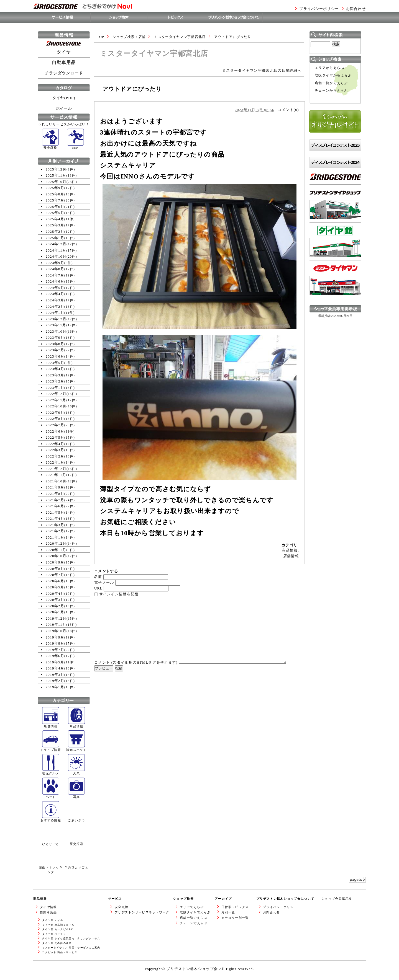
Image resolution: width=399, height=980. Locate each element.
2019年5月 (55, 662)
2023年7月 (55, 350)
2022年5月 (55, 437)
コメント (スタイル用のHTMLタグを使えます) (136, 662)
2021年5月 (55, 512)
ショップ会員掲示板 (337, 899)
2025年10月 (56, 182)
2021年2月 (55, 531)
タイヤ (64, 52)
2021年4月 (55, 519)
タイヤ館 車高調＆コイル (58, 925)
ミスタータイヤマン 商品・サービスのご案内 (71, 948)
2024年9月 (55, 263)
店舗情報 (291, 556)
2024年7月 (55, 275)
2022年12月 (56, 394)
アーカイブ (223, 899)
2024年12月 (56, 244)
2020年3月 (55, 600)
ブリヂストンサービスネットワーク (142, 912)
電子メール (104, 582)
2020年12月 (56, 543)
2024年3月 (55, 300)
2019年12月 (56, 618)
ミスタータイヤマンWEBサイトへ (334, 303)
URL (98, 588)
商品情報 (290, 550)
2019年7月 (55, 650)
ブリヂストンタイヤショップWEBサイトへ (335, 228)
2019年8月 (55, 643)
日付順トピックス (235, 907)
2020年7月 (55, 575)
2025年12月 (56, 169)
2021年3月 (55, 525)
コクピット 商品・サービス (60, 952)
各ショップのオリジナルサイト (335, 138)
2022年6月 (55, 431)
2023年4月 (55, 369)
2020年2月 (55, 606)
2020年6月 (55, 581)
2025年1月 (55, 238)
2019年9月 (55, 637)
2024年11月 (56, 250)
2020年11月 (56, 550)
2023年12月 (56, 319)
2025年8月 (55, 194)
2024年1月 (55, 313)
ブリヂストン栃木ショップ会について (285, 899)
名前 (98, 577)
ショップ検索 (183, 899)
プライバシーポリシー (319, 9)
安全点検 (122, 907)
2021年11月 (56, 475)
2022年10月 (56, 406)
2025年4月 (55, 219)
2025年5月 (55, 213)
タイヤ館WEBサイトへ (330, 263)
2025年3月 (55, 225)
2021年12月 (56, 469)
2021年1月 (55, 537)
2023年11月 (56, 325)
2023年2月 (55, 381)
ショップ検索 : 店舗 (129, 37)
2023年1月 (55, 388)
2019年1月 (55, 687)
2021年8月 (55, 494)
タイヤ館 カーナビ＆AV (57, 929)
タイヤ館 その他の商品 (57, 943)
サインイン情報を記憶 (119, 594)
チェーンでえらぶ (193, 923)
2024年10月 (56, 256)
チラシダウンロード (64, 73)
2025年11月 (56, 175)
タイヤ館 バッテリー (55, 934)
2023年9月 (55, 338)
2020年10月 (56, 556)
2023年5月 (55, 363)
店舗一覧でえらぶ (193, 918)
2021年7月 (55, 500)
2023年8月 (55, 344)
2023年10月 (56, 331)
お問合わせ (356, 9)
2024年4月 (55, 294)
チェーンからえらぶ (331, 91)
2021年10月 (56, 481)
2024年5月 (55, 288)
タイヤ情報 (48, 907)
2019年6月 (55, 656)
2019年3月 (55, 675)
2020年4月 (55, 594)
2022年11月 (56, 400)
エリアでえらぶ (192, 907)
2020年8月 (55, 569)
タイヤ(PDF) (64, 98)
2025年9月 (55, 188)
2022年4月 (55, 444)
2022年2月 (55, 456)
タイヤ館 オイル (53, 920)
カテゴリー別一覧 (235, 918)
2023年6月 (55, 356)
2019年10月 (56, 631)
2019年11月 (56, 625)
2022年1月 (55, 462)
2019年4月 (55, 668)
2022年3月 (55, 450)
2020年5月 (55, 587)
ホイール (64, 108)
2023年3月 (55, 375)
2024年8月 (55, 269)
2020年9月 (55, 562)
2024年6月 (55, 281)
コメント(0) (288, 110)
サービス (115, 899)
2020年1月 (55, 612)
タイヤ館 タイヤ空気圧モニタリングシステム (71, 938)
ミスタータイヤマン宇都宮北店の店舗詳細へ (262, 70)
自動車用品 (64, 63)
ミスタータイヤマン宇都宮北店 (180, 37)
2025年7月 (55, 200)
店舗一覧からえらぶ (331, 83)
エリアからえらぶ (329, 68)
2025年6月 (55, 207)
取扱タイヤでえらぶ (195, 912)
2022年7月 (55, 425)
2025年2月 (55, 232)
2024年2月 (55, 307)
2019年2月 (55, 681)
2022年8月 (55, 419)
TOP (101, 37)
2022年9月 (55, 413)
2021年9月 (55, 487)
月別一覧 (228, 912)
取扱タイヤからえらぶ (333, 75)
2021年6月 (55, 506)
